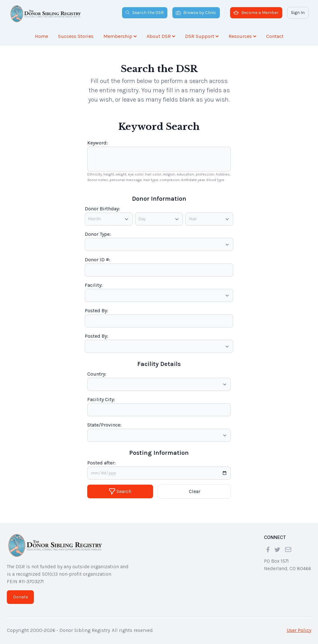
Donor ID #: (98, 260)
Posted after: (101, 463)
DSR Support (202, 36)
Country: (97, 374)
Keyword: (98, 143)
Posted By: (96, 311)
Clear (195, 491)
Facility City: (101, 399)
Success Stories (76, 36)
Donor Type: (98, 234)
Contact (275, 36)
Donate (20, 597)
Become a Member (256, 13)
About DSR (161, 36)
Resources (242, 36)
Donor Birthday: (102, 209)
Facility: (94, 285)
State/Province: (104, 425)
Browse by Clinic (196, 13)
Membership (120, 36)
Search (120, 491)
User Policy (299, 630)
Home (41, 36)
